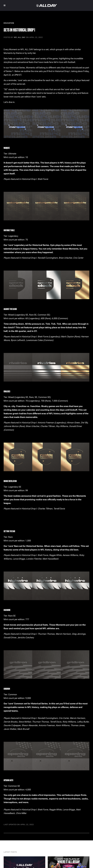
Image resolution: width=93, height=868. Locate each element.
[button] (5, 5)
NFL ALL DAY (20, 37)
